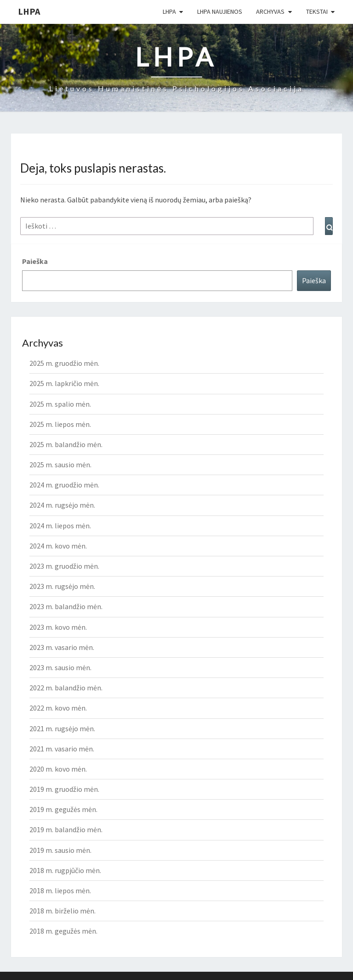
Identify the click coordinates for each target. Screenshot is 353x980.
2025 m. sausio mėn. (60, 465)
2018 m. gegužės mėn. (63, 931)
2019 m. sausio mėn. (60, 850)
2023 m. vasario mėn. (62, 647)
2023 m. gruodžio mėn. (64, 566)
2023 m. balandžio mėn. (66, 606)
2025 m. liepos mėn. (60, 424)
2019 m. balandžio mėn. (66, 829)
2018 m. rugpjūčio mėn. (65, 870)
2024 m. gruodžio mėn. (64, 485)
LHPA (29, 11)
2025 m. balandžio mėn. (66, 444)
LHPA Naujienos (220, 11)
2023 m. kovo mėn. (58, 627)
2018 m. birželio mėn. (63, 911)
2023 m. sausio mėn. (60, 667)
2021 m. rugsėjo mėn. (62, 728)
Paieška (35, 261)
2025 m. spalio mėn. (60, 404)
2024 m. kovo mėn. (58, 546)
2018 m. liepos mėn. (60, 890)
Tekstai (317, 11)
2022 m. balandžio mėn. (66, 688)
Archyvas (270, 11)
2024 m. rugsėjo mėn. (62, 505)
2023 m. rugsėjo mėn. (62, 586)
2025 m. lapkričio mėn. (64, 383)
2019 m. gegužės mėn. (63, 809)
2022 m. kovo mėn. (58, 708)
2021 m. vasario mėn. (62, 749)
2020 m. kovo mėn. (58, 769)
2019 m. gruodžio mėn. (64, 789)
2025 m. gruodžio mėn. (64, 363)
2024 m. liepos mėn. (60, 526)
